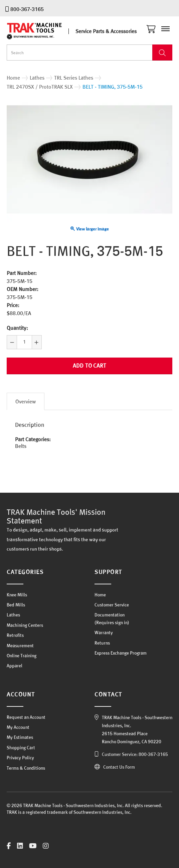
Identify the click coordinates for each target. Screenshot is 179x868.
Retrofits (15, 635)
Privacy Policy (20, 758)
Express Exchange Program (121, 653)
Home (100, 595)
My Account (18, 727)
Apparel (15, 666)
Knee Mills (17, 595)
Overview (26, 401)
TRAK (40, 31)
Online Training (22, 656)
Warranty (104, 633)
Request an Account (26, 717)
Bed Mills (16, 605)
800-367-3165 (27, 9)
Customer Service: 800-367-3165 (135, 754)
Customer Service (112, 605)
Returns (102, 643)
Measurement (20, 646)
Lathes (13, 615)
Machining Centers (25, 625)
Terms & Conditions (26, 768)
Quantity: (17, 328)
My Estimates (20, 737)
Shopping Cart (21, 748)
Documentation (110, 615)
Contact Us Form (119, 767)
